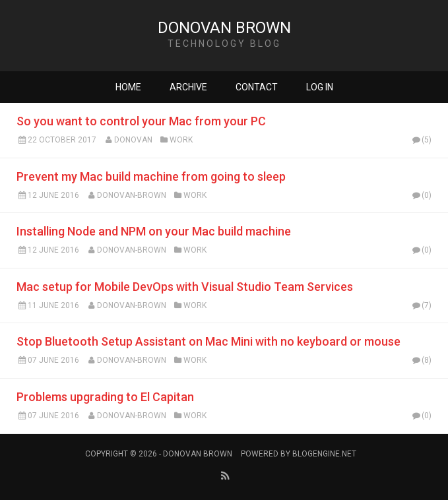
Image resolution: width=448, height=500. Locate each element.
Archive (188, 87)
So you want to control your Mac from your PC (141, 121)
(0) (421, 195)
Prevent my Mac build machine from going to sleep (151, 176)
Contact (257, 87)
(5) (421, 140)
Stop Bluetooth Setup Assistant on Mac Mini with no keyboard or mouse (208, 341)
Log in (320, 87)
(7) (421, 305)
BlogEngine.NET (324, 454)
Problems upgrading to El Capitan (105, 397)
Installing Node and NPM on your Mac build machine (154, 231)
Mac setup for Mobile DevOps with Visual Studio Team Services (185, 287)
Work (181, 140)
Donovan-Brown (132, 195)
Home (128, 87)
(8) (421, 360)
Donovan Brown (224, 28)
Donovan (133, 140)
